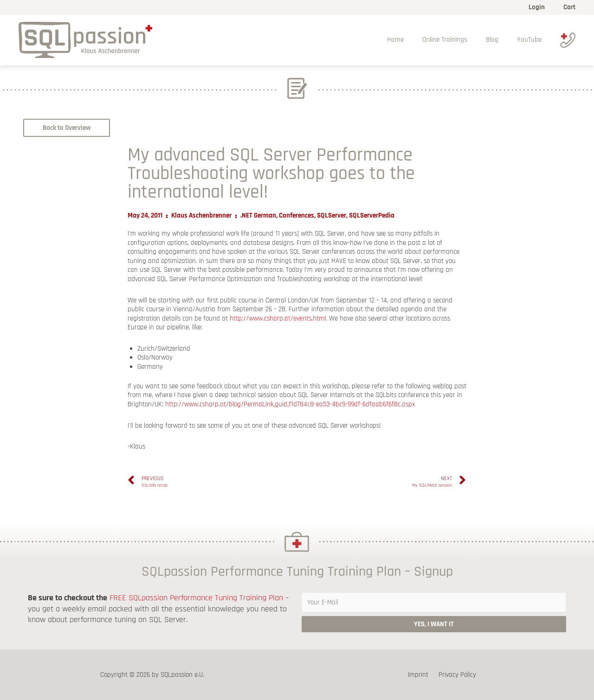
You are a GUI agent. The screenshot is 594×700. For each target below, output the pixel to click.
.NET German (258, 215)
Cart (569, 7)
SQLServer (332, 215)
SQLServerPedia (372, 215)
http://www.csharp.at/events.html (278, 318)
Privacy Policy (456, 675)
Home (412, 40)
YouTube (532, 40)
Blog (499, 40)
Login (539, 7)
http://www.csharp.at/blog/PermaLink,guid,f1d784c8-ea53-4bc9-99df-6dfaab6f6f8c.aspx (290, 404)
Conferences (297, 215)
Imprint (420, 675)
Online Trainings (456, 40)
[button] (67, 128)
